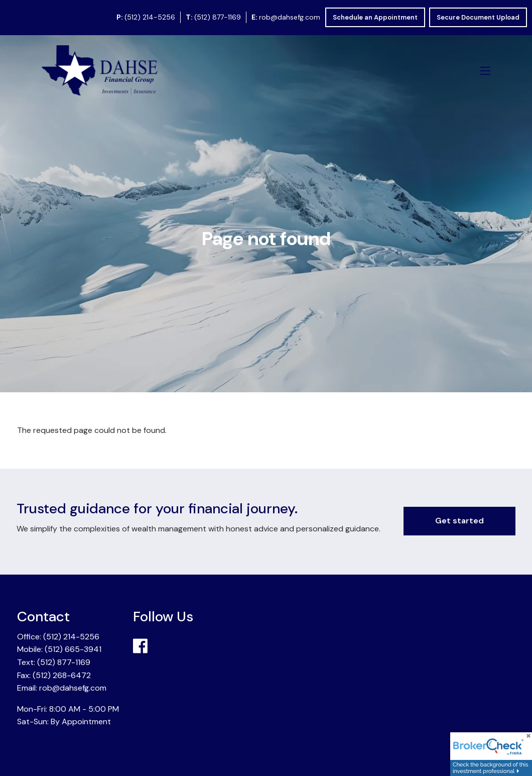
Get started (459, 521)
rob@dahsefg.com (290, 17)
